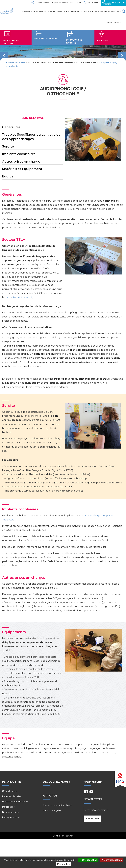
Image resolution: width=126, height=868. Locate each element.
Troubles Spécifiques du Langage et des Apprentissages (31, 137)
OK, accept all (88, 860)
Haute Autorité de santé (19, 297)
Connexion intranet (63, 836)
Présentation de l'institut (36, 11)
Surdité (8, 146)
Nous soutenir (114, 3)
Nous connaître (11, 812)
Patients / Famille (11, 796)
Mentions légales (52, 810)
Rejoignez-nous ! (11, 817)
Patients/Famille (58, 11)
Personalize (64, 864)
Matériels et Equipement (22, 169)
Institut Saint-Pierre (15, 63)
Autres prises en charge (21, 161)
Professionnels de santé (80, 11)
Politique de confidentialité (57, 805)
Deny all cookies (112, 860)
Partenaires (115, 11)
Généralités (11, 127)
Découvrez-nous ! (56, 782)
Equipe (8, 176)
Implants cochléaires (19, 154)
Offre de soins (100, 11)
